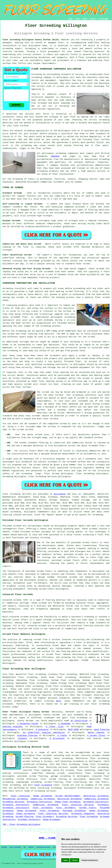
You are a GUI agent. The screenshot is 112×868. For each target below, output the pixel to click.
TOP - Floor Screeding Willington (21, 824)
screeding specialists (77, 689)
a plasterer (42, 730)
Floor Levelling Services (78, 805)
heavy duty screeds (60, 247)
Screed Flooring (24, 817)
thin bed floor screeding (65, 764)
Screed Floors (88, 808)
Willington (60, 494)
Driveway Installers (29, 820)
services (27, 515)
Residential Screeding (15, 799)
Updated (31, 847)
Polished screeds (12, 526)
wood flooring (102, 730)
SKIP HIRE (73, 730)
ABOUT (85, 19)
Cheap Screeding (42, 796)
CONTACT (93, 19)
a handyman (64, 724)
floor (39, 755)
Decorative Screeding (96, 796)
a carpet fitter (96, 735)
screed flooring (75, 291)
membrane (7, 348)
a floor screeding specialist (93, 57)
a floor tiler (55, 727)
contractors (62, 364)
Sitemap (4, 847)
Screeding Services (13, 802)
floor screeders (61, 506)
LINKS (77, 19)
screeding (29, 131)
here (58, 701)
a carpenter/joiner (28, 724)
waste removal (96, 733)
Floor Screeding (42, 808)
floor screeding (43, 785)
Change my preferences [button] (90, 860)
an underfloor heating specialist (44, 733)
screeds (52, 548)
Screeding (103, 805)
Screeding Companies (83, 814)
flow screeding (42, 758)
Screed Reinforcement (68, 796)
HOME (71, 19)
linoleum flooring (27, 735)
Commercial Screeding (43, 799)
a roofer (62, 735)
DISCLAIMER (104, 19)
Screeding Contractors (39, 802)
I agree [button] (65, 860)
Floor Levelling (20, 796)
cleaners (23, 738)
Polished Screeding (74, 811)
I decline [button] (75, 860)
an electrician (79, 721)
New (25, 847)
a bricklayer (57, 738)
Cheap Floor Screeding (68, 802)
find (11, 674)
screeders (59, 182)
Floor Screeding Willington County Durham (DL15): (31, 40)
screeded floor (19, 317)
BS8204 (55, 156)
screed (17, 120)
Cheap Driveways (52, 820)
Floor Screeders (66, 808)
